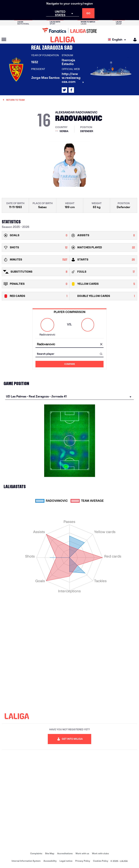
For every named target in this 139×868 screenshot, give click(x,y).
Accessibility (50, 861)
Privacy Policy (83, 861)
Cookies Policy (101, 861)
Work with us (82, 853)
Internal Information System (26, 861)
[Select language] (118, 40)
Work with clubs (100, 853)
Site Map (50, 853)
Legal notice (66, 861)
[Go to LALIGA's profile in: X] (64, 90)
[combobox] (69, 344)
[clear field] (101, 345)
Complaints (36, 853)
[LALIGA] (63, 39)
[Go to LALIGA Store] (69, 30)
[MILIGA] (134, 40)
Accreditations (65, 853)
